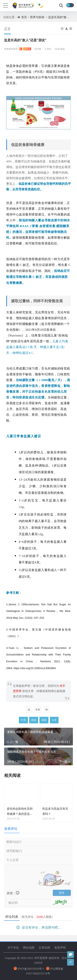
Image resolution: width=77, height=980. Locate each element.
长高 (38, 709)
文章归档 (44, 947)
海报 (44, 720)
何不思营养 (41, 958)
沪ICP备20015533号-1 (29, 969)
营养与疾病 (37, 17)
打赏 (23, 720)
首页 (24, 17)
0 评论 (48, 49)
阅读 (34, 720)
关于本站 (13, 947)
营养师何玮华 (18, 49)
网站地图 (29, 947)
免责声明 (60, 947)
